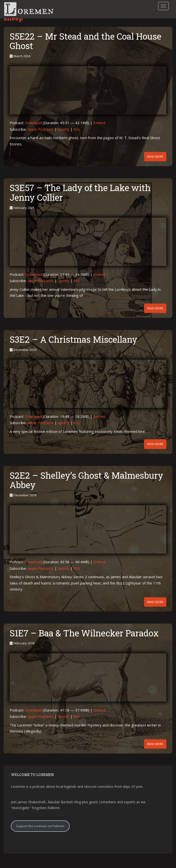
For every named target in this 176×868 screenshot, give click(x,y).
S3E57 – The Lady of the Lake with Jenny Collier (80, 192)
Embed (99, 123)
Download (33, 123)
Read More (155, 157)
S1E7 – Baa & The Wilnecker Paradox (84, 633)
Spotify (64, 129)
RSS (77, 129)
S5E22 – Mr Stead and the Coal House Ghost (85, 41)
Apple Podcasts (41, 129)
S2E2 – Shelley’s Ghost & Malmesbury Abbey (86, 480)
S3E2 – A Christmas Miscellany (73, 339)
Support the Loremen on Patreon (40, 826)
